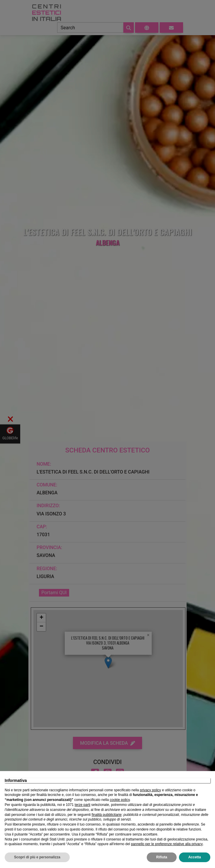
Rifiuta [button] (162, 857)
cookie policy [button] (120, 800)
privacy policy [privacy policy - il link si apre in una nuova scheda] (151, 790)
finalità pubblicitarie (107, 815)
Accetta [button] (195, 857)
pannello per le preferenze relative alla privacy (167, 844)
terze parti (82, 805)
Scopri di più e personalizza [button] (37, 857)
